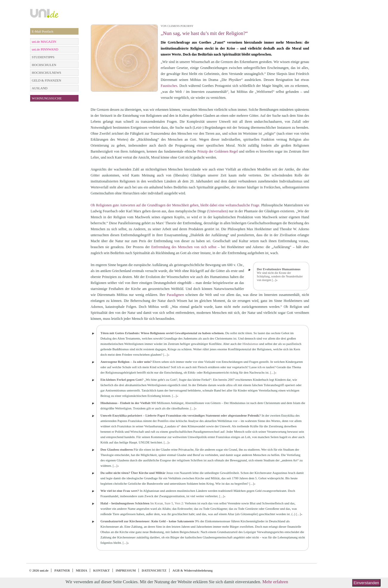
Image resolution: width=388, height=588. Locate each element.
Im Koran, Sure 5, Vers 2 (166, 503)
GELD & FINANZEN (47, 80)
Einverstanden (366, 583)
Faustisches (169, 86)
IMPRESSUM (126, 570)
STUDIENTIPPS (43, 57)
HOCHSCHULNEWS (47, 73)
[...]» (275, 280)
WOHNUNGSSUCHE (47, 98)
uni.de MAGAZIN (44, 42)
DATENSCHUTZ (154, 570)
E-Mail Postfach (43, 31)
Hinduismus (250, 344)
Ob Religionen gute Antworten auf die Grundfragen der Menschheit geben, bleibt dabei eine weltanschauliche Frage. (175, 205)
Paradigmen (175, 295)
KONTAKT (101, 570)
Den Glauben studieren (117, 449)
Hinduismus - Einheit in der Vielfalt (126, 403)
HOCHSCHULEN (44, 65)
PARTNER (62, 570)
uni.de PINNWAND (45, 49)
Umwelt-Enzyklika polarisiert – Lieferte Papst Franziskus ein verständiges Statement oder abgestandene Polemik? (181, 415)
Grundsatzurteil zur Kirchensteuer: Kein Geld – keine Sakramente (147, 521)
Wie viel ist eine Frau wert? (120, 491)
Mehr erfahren (275, 582)
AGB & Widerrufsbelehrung (193, 570)
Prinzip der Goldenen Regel (218, 151)
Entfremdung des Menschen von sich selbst (184, 247)
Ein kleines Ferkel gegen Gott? (122, 380)
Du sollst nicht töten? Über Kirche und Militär (133, 473)
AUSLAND (40, 88)
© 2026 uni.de (39, 570)
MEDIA (81, 570)
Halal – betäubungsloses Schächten (125, 503)
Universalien (217, 211)
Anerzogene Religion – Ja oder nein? (126, 362)
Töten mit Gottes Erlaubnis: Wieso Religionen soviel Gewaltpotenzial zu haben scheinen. (163, 333)
